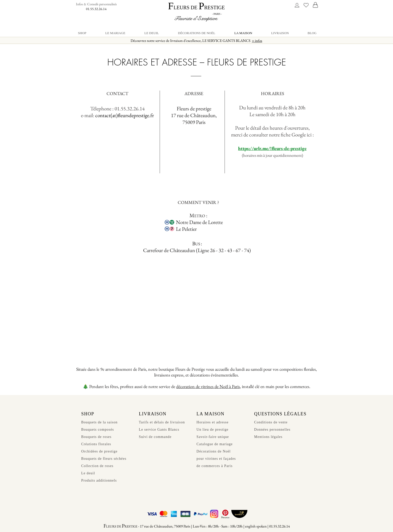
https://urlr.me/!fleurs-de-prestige (272, 148)
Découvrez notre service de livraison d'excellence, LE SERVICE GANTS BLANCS (196, 41)
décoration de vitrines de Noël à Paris (208, 386)
